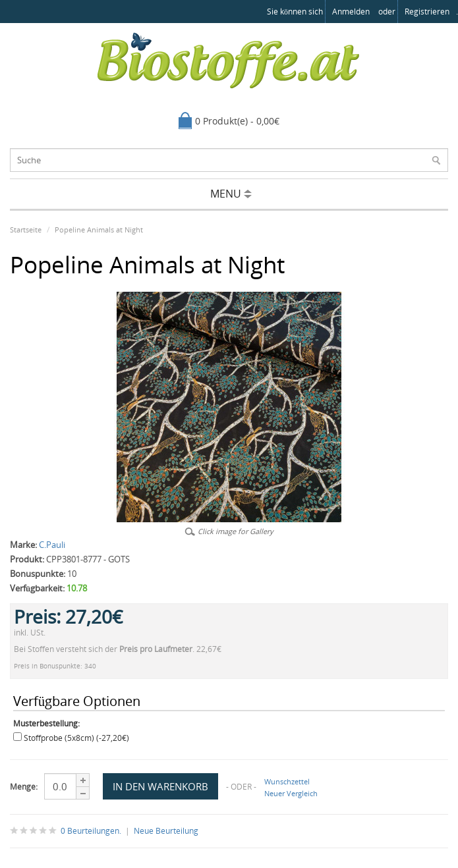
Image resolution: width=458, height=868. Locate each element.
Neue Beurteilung (166, 831)
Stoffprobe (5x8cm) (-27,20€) (76, 738)
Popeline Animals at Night (99, 230)
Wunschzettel (287, 781)
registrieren (427, 12)
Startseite (26, 230)
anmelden (351, 12)
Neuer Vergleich (291, 793)
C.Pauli (52, 545)
